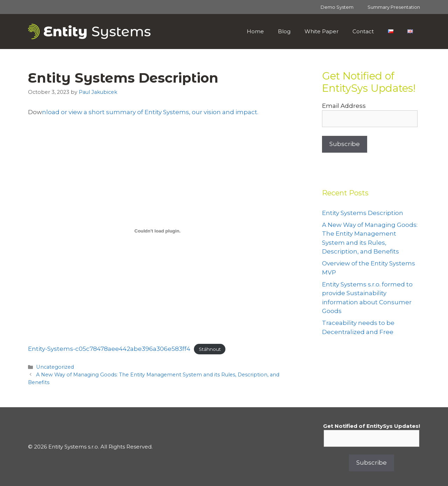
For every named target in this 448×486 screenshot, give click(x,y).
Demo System (337, 7)
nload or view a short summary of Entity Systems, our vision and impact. (150, 112)
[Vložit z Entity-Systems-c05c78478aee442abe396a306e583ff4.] (157, 231)
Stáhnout (210, 349)
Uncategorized (55, 367)
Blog (284, 31)
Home (255, 31)
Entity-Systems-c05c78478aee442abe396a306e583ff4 (109, 349)
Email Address (344, 106)
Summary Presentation (394, 7)
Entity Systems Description (363, 213)
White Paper (321, 31)
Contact (363, 31)
